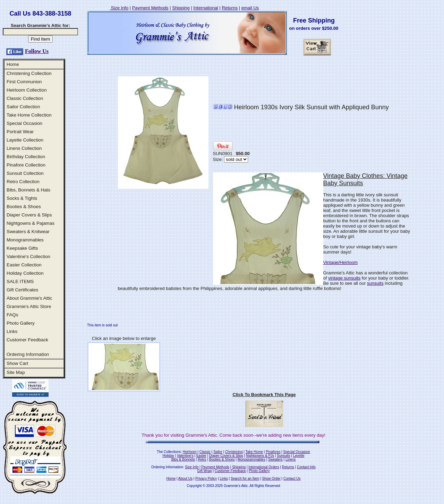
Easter (201, 456)
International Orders (264, 467)
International (206, 8)
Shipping (181, 8)
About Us (185, 479)
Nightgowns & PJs (260, 456)
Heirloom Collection (27, 90)
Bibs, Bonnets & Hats (28, 190)
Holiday (168, 456)
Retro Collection (23, 182)
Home (13, 64)
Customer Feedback (27, 340)
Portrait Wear (20, 132)
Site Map (16, 372)
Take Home (254, 452)
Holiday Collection (25, 273)
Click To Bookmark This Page (264, 395)
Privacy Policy (206, 479)
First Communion (24, 82)
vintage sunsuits (344, 278)
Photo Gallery (21, 323)
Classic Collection (25, 98)
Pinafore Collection (26, 165)
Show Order (271, 479)
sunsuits (375, 283)
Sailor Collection (23, 107)
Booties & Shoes (24, 207)
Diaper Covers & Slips (29, 215)
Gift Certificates (22, 290)
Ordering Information (28, 354)
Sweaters (275, 459)
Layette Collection (25, 140)
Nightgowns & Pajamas (31, 223)
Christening (234, 452)
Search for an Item (245, 479)
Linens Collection (24, 148)
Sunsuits (283, 456)
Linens (291, 459)
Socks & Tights (22, 198)
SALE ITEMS (20, 281)
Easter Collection (24, 265)
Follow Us (37, 51)
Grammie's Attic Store (29, 306)
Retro (202, 459)
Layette (299, 456)
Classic (205, 452)
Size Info (119, 8)
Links (12, 331)
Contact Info (306, 467)
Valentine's (185, 456)
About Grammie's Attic (29, 298)
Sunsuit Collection (25, 173)
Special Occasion (24, 123)
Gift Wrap (205, 471)
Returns (230, 8)
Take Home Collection (29, 115)
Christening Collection (29, 73)
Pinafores (273, 452)
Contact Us (292, 479)
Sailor (218, 452)
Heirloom (190, 452)
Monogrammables (25, 240)
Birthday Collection (26, 157)
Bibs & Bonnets (183, 459)
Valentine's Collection (28, 257)
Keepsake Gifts (22, 248)
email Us (250, 8)
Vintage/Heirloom (340, 262)
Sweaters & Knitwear (28, 232)
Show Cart (17, 363)
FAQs (12, 315)
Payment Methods (150, 8)
